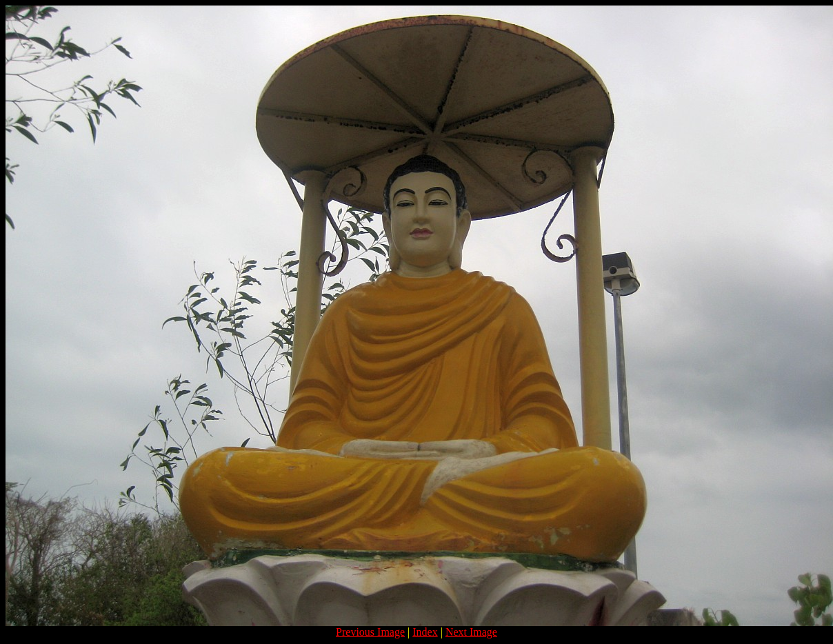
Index (425, 632)
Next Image (471, 632)
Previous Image (370, 632)
